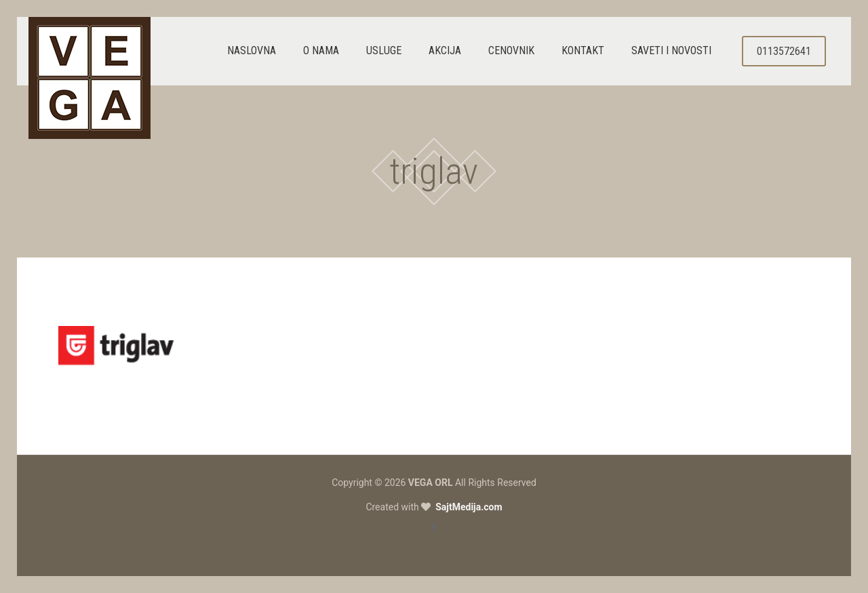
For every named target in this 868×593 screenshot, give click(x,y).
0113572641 (784, 51)
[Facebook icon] (434, 528)
